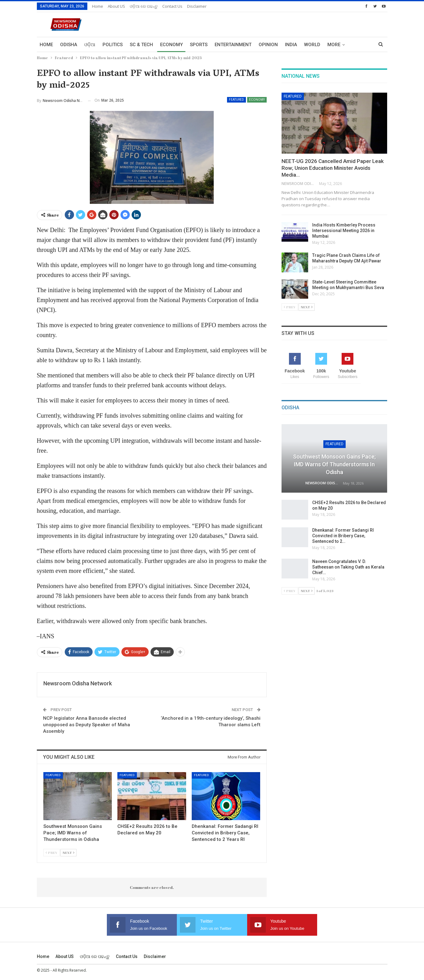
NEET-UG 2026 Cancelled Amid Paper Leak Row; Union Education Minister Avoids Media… (333, 168)
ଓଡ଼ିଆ (90, 45)
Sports (199, 45)
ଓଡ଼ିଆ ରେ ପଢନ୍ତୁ (144, 6)
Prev (52, 853)
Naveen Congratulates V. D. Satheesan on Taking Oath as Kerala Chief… (348, 567)
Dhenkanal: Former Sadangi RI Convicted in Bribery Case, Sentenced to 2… (343, 536)
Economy (171, 45)
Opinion (268, 45)
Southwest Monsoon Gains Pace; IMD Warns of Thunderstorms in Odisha (334, 464)
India (291, 45)
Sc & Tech (141, 45)
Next (68, 853)
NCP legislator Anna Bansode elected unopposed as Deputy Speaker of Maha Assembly (87, 725)
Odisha (69, 45)
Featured (236, 100)
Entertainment (233, 45)
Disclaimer (197, 6)
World (312, 45)
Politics (113, 45)
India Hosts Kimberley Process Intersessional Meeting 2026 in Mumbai (344, 231)
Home (98, 6)
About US (116, 6)
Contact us (172, 6)
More (334, 45)
